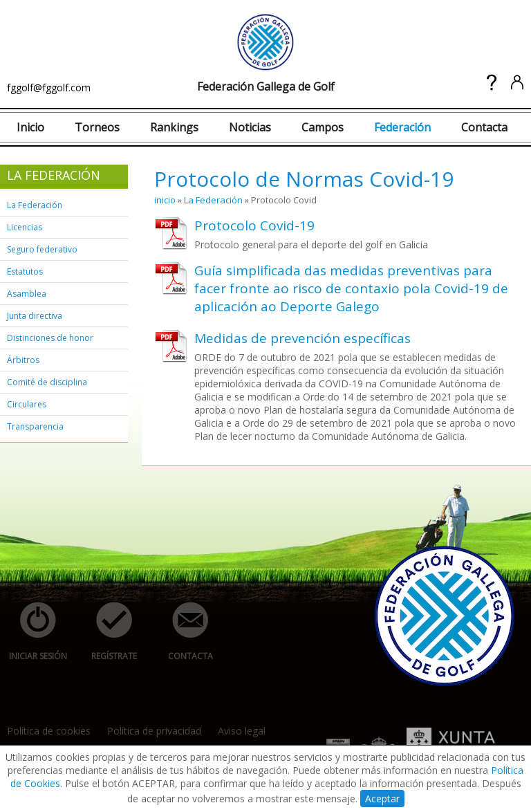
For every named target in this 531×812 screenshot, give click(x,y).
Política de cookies (49, 731)
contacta (183, 632)
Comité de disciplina (47, 382)
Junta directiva (35, 316)
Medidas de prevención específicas (302, 338)
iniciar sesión (34, 632)
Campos (323, 127)
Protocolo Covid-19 (254, 225)
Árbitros (23, 360)
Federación (402, 127)
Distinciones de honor (50, 338)
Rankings (174, 127)
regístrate (106, 632)
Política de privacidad (154, 731)
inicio (165, 200)
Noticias (250, 127)
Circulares (27, 404)
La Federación (35, 205)
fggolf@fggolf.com (49, 87)
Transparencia (35, 426)
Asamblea (27, 294)
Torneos (97, 127)
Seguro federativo (42, 249)
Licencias (25, 227)
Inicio (30, 127)
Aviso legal (242, 731)
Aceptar (382, 799)
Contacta (484, 127)
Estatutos (25, 271)
